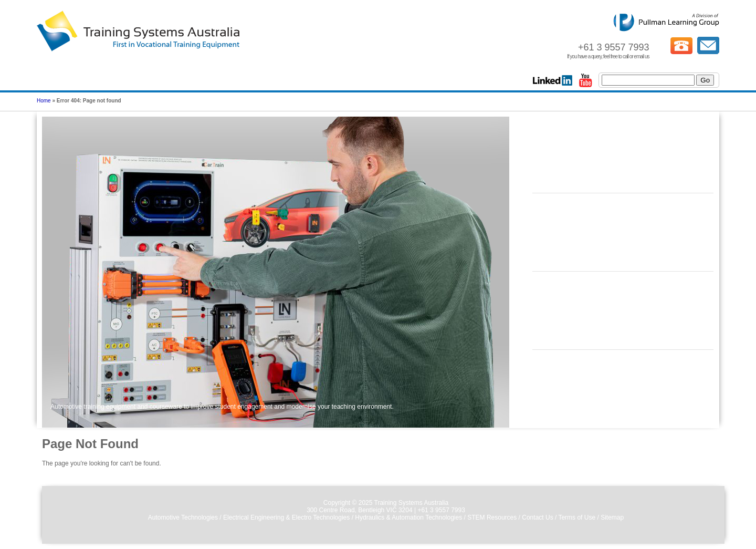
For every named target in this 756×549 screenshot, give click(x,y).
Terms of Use (577, 517)
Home (44, 101)
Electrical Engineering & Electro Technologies (286, 517)
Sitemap (612, 517)
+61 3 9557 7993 (441, 510)
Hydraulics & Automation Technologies (408, 517)
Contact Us (537, 517)
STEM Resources (492, 517)
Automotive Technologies (183, 517)
